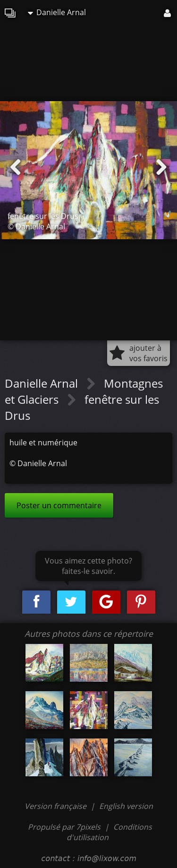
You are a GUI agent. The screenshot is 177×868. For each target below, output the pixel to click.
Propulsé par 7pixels (64, 827)
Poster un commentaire (59, 505)
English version (126, 806)
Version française (56, 806)
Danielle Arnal (57, 12)
